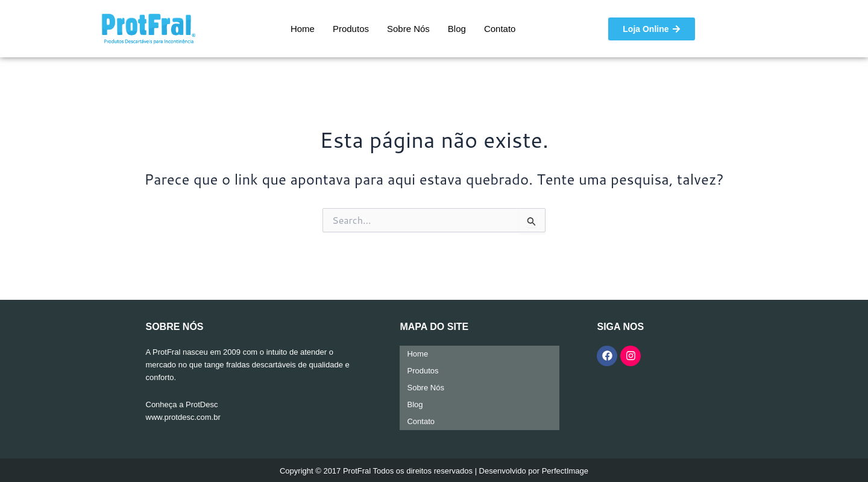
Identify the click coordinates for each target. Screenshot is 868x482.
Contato (500, 29)
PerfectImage (565, 471)
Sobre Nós (408, 29)
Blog (457, 29)
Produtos (351, 29)
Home (303, 29)
